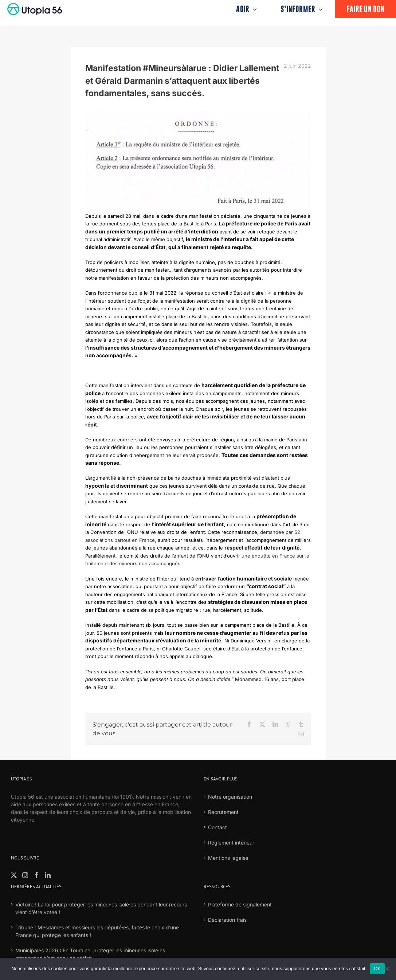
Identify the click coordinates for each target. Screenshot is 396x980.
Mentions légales (228, 858)
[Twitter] (14, 875)
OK (377, 969)
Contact (217, 827)
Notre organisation (230, 797)
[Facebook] (36, 875)
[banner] (198, 159)
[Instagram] (25, 875)
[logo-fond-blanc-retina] (35, 5)
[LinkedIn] (48, 875)
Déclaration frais (227, 920)
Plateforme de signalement (240, 904)
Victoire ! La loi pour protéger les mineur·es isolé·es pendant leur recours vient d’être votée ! (101, 908)
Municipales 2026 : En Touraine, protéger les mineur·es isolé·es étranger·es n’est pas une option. (90, 954)
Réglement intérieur (231, 843)
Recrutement (223, 812)
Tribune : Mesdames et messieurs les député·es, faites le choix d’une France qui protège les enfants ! (97, 931)
